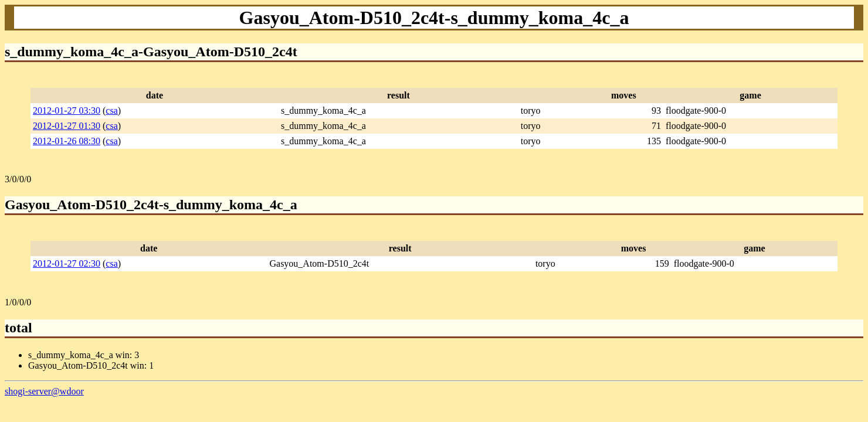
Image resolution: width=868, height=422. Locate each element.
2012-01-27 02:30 (67, 263)
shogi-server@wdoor (44, 391)
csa (111, 110)
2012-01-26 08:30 (67, 141)
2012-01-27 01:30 (67, 126)
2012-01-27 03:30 (67, 110)
